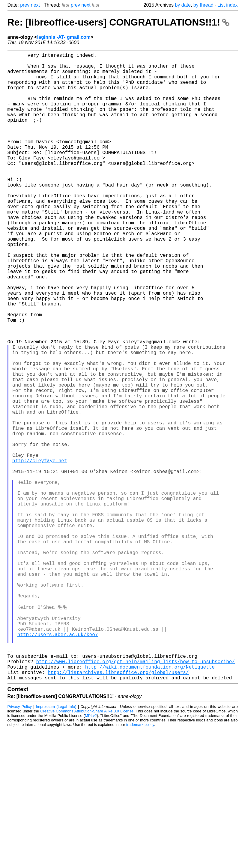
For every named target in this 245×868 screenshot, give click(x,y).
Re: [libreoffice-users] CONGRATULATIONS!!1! (119, 22)
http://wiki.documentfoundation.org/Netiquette (150, 803)
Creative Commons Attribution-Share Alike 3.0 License (87, 850)
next (35, 5)
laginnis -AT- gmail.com (64, 37)
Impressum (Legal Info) (56, 845)
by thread (203, 5)
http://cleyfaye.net (40, 552)
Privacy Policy (20, 845)
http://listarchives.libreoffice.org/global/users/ (118, 810)
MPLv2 (91, 854)
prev (25, 5)
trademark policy (140, 863)
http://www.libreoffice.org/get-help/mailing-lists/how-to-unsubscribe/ (136, 797)
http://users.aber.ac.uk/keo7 (58, 763)
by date (183, 5)
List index (228, 5)
